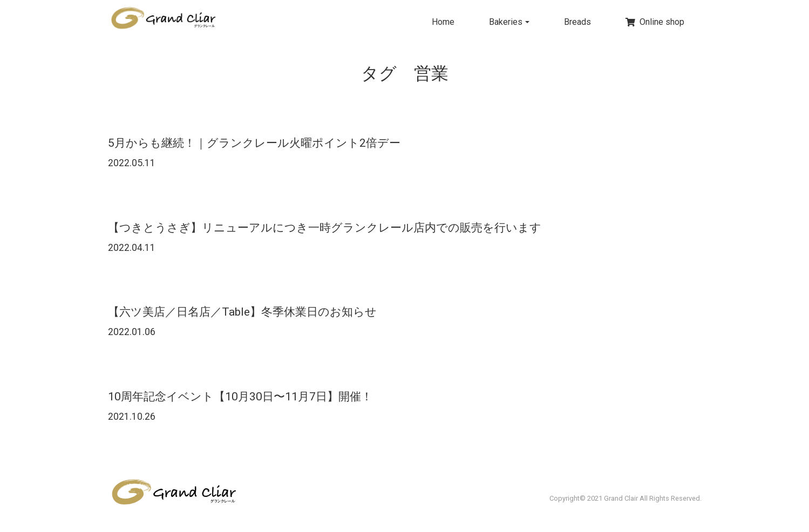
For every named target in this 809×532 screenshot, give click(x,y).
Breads (577, 22)
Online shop (655, 22)
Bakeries (506, 22)
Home (443, 22)
